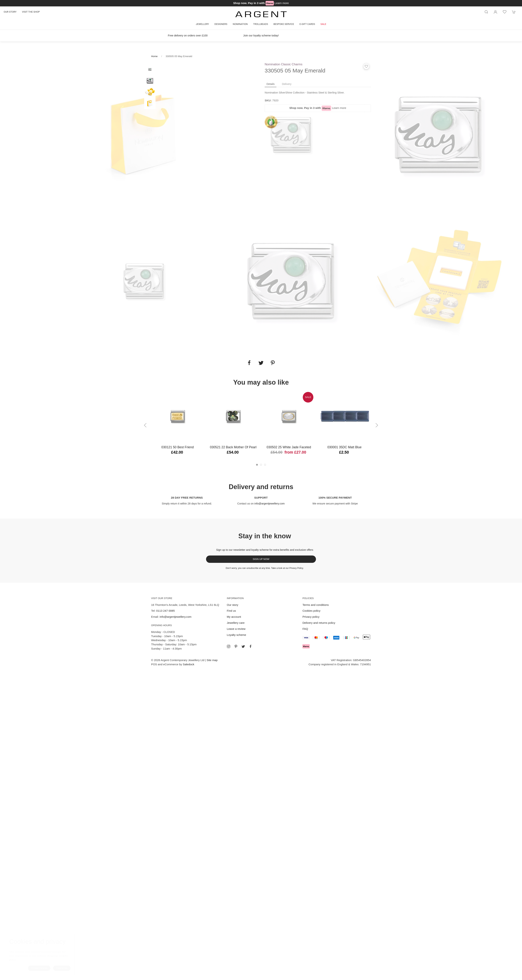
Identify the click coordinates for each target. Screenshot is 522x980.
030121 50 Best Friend (178, 447)
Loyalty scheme (236, 635)
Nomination (240, 24)
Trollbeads (261, 24)
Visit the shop (31, 12)
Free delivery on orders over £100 (188, 35)
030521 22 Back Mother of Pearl (233, 447)
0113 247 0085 (165, 611)
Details (271, 84)
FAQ (305, 629)
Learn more (282, 3)
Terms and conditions (316, 605)
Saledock (188, 664)
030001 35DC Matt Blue (344, 447)
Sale (323, 24)
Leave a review (236, 629)
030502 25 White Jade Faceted (289, 447)
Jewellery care (236, 623)
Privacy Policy (296, 568)
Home (154, 56)
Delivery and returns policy (319, 623)
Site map (212, 660)
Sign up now (261, 559)
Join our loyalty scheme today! (261, 35)
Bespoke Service (284, 24)
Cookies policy (311, 611)
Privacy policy (311, 617)
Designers (221, 24)
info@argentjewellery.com (270, 504)
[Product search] (486, 12)
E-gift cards (307, 24)
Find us (231, 611)
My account (234, 617)
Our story (10, 12)
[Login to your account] (495, 12)
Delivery (287, 84)
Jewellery (202, 24)
